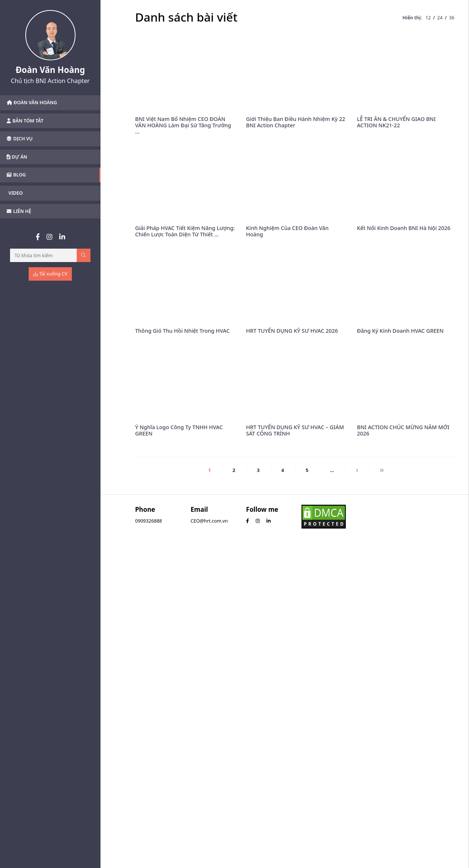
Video (16, 193)
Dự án (17, 157)
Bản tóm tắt (25, 121)
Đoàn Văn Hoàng (32, 103)
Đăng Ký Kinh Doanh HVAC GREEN (400, 331)
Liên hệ (19, 211)
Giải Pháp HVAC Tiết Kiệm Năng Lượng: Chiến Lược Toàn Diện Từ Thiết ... (185, 231)
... (332, 470)
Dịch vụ (20, 139)
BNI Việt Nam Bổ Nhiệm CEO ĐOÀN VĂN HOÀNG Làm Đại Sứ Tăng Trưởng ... (183, 125)
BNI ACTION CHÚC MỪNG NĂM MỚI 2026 (403, 430)
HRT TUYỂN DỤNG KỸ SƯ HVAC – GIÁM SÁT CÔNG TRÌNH (295, 430)
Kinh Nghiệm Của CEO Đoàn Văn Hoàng (287, 231)
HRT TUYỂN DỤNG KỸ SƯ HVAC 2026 (292, 331)
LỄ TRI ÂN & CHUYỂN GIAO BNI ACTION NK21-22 (396, 122)
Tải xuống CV (50, 274)
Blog (16, 175)
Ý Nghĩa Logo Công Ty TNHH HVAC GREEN (179, 430)
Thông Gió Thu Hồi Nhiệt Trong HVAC (182, 331)
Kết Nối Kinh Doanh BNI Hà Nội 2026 (404, 228)
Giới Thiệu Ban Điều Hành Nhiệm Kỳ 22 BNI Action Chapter (296, 122)
